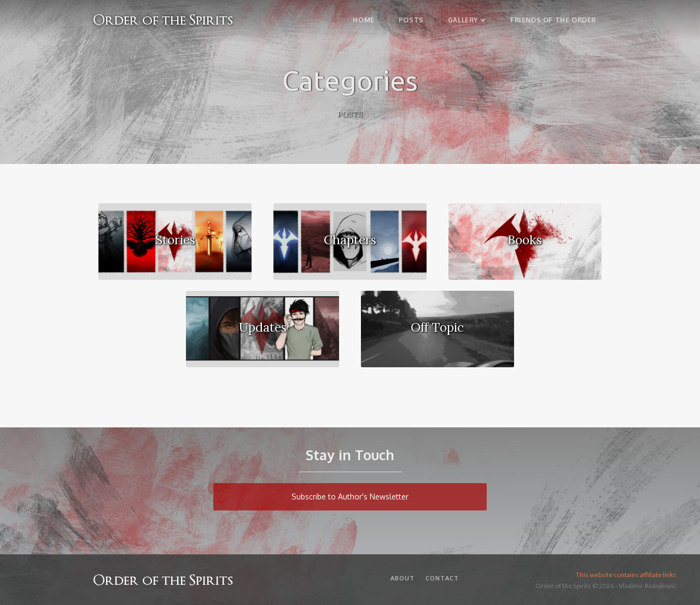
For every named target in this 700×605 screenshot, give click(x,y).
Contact (442, 578)
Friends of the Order (553, 20)
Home (363, 20)
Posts (411, 20)
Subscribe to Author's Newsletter (350, 497)
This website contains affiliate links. (627, 575)
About (402, 578)
